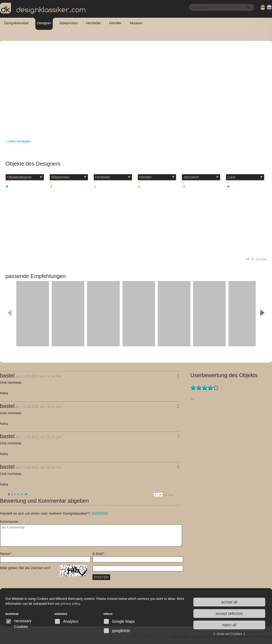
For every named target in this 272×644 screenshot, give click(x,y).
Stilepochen (69, 23)
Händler (116, 23)
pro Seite (261, 259)
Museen (136, 23)
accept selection (229, 614)
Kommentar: (10, 522)
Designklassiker (16, 23)
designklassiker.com (43, 8)
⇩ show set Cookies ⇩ (229, 634)
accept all (229, 602)
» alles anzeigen (18, 141)
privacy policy (70, 604)
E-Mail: (99, 554)
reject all (229, 625)
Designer (44, 23)
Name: (6, 554)
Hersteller (94, 23)
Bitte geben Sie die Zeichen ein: (44, 568)
